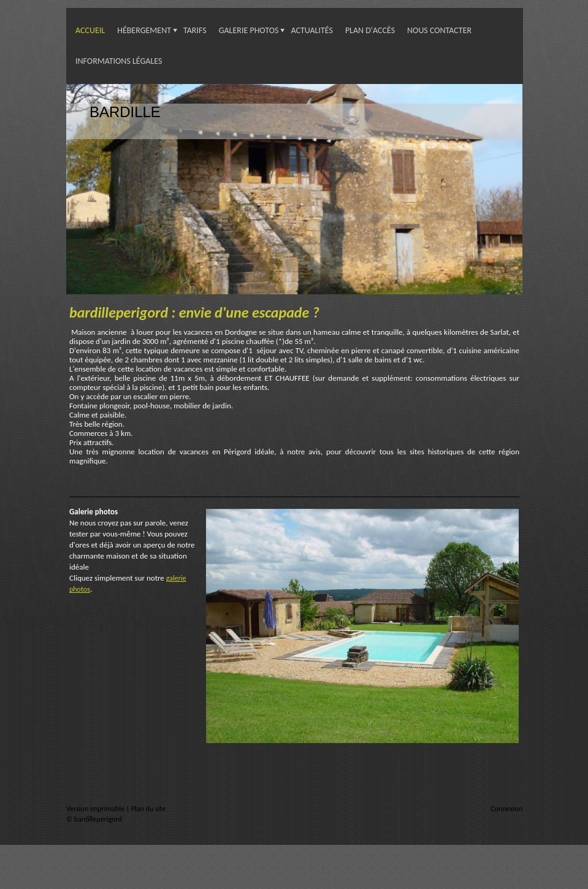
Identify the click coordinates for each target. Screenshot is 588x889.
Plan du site (148, 809)
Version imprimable (96, 809)
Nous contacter (439, 30)
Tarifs (195, 30)
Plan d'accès (370, 30)
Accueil (90, 30)
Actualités (312, 30)
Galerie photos (249, 30)
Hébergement (144, 30)
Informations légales (119, 61)
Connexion (506, 809)
